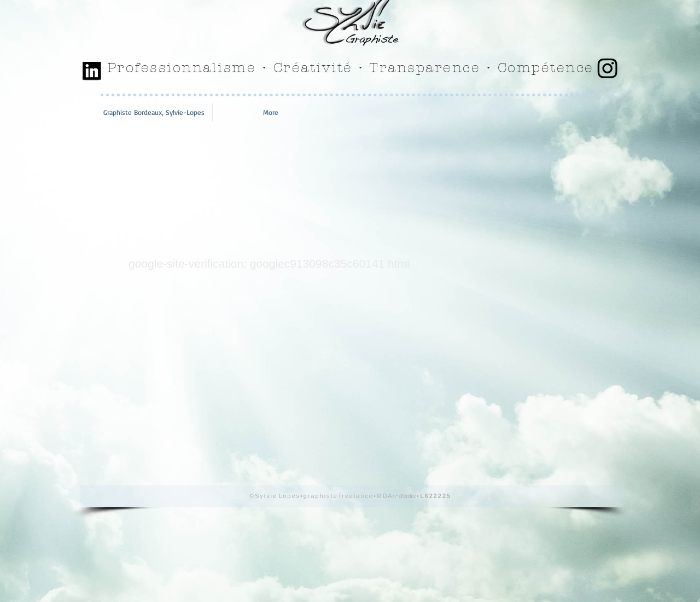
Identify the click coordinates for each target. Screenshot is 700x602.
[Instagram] (608, 68)
